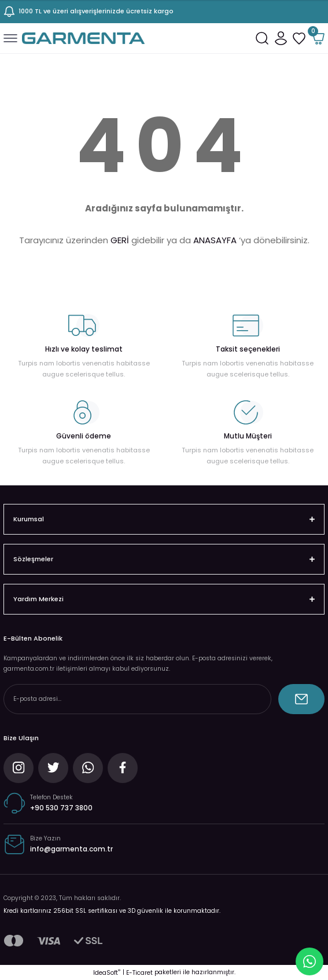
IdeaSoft (107, 973)
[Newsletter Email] (137, 699)
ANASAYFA (215, 240)
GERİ (120, 240)
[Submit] (301, 699)
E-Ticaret (139, 973)
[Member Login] (281, 38)
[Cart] (318, 38)
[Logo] (83, 38)
